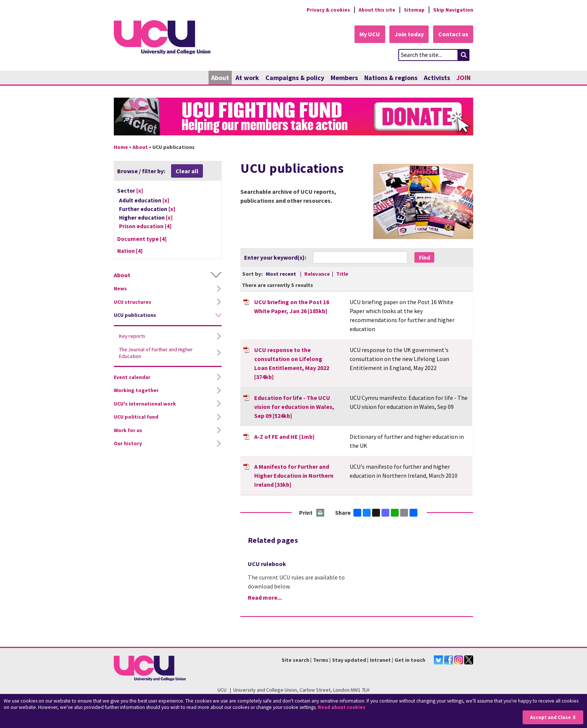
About (220, 78)
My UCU (368, 34)
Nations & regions (391, 78)
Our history (128, 444)
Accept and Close (550, 717)
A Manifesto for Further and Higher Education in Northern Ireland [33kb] (294, 475)
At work (247, 78)
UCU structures (133, 302)
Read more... (265, 598)
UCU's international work (145, 404)
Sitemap (414, 10)
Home (121, 147)
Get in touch (410, 660)
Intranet (380, 660)
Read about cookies (342, 707)
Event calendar (132, 377)
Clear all (187, 171)
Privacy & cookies (327, 10)
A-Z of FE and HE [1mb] (284, 437)
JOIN (463, 78)
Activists (437, 78)
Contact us (453, 34)
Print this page (321, 513)
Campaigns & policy (295, 78)
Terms (321, 660)
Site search (295, 660)
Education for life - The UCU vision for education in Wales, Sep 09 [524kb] (294, 407)
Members (344, 78)
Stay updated (349, 660)
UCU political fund (136, 417)
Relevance (318, 274)
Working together (136, 391)
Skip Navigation (453, 10)
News (120, 289)
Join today (408, 34)
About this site (376, 10)
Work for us (128, 430)
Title (342, 274)
